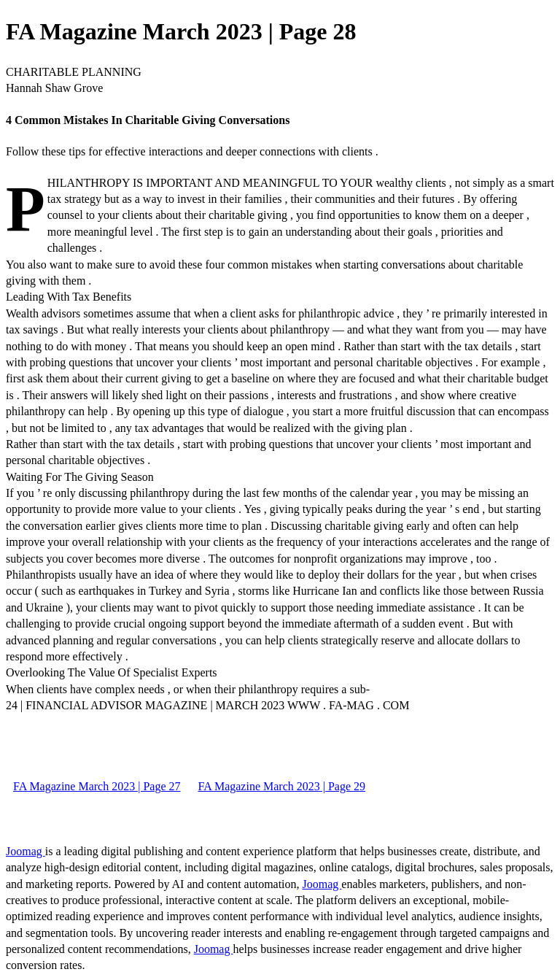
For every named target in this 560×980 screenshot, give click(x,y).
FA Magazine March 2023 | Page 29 (282, 786)
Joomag (26, 851)
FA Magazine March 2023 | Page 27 (97, 786)
